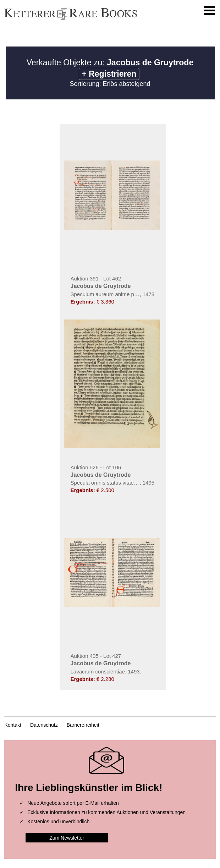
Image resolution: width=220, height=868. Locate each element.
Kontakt (13, 725)
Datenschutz (44, 725)
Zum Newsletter (67, 838)
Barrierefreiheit (83, 725)
